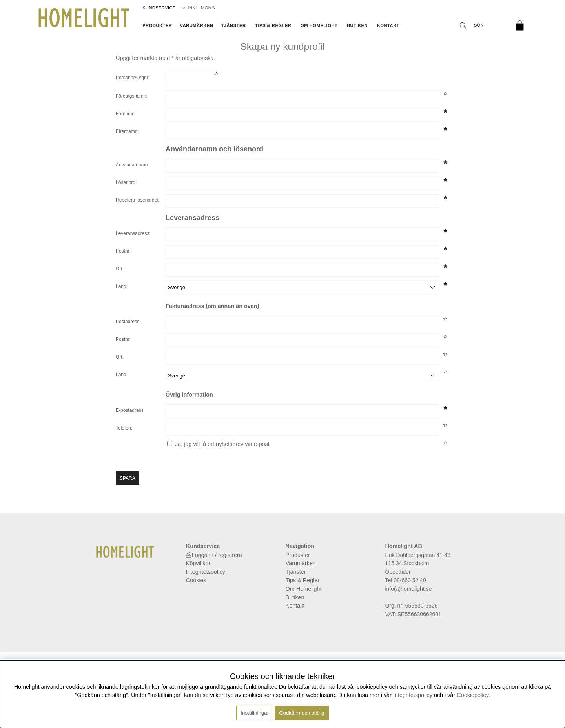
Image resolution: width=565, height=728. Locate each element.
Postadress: (128, 322)
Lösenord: (126, 182)
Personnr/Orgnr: (133, 78)
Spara (128, 478)
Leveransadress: (133, 233)
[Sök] (483, 25)
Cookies (196, 580)
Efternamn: (127, 131)
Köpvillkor (198, 563)
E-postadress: (130, 410)
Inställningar (255, 713)
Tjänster (233, 25)
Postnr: (123, 251)
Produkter (157, 25)
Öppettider (398, 572)
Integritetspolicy (206, 572)
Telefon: (124, 428)
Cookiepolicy (473, 695)
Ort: (120, 269)
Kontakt (388, 25)
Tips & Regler (273, 25)
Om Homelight (319, 25)
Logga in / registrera (217, 555)
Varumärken (197, 25)
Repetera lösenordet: (138, 200)
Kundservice (159, 8)
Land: (122, 286)
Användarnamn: (132, 165)
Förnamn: (126, 114)
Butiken (357, 25)
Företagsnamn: (132, 96)
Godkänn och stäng (302, 713)
